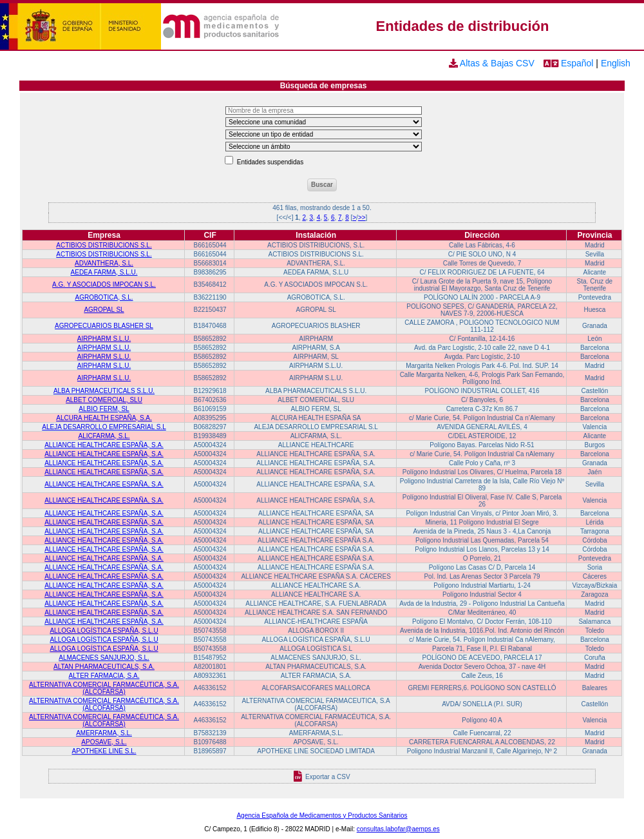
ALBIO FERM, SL (104, 409)
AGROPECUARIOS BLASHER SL (104, 326)
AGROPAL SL (104, 310)
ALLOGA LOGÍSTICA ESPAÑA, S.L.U (104, 631)
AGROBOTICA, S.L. (104, 297)
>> (362, 217)
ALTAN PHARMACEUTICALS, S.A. (104, 667)
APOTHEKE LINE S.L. (104, 751)
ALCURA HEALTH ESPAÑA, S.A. (104, 418)
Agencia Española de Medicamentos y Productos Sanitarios (322, 815)
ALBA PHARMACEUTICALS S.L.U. (104, 391)
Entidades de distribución (463, 26)
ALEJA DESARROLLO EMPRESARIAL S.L (104, 427)
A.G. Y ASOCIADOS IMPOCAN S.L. (104, 284)
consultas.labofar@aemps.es (398, 829)
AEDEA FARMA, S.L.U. (104, 272)
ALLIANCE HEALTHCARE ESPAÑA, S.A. (104, 445)
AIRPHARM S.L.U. (104, 339)
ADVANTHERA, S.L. (104, 263)
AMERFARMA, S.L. (104, 733)
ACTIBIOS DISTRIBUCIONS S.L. (104, 245)
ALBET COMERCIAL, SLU (104, 400)
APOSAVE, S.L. (104, 742)
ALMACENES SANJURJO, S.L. (104, 658)
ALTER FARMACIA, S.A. (104, 676)
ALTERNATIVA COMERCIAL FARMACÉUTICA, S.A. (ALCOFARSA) (104, 688)
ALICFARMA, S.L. (104, 436)
